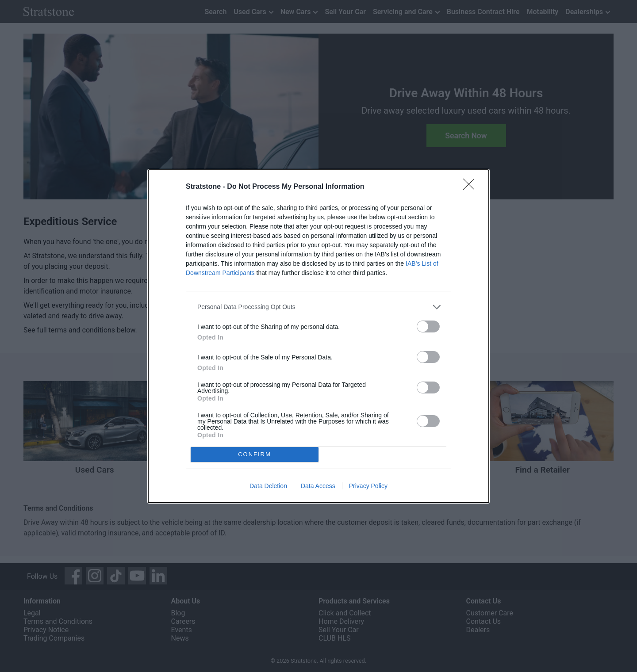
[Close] (472, 187)
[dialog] (318, 336)
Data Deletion (268, 486)
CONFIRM (255, 454)
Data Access (318, 486)
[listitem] (318, 307)
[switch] (428, 326)
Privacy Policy (368, 486)
